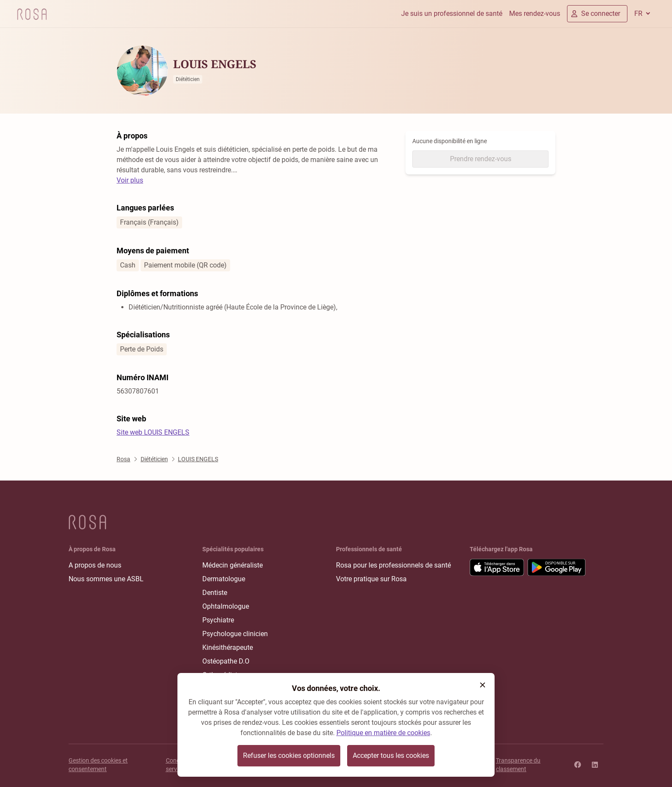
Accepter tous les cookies (391, 755)
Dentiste (215, 593)
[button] (483, 685)
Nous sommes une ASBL (106, 579)
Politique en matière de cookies (383, 733)
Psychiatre (218, 620)
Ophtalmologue (226, 606)
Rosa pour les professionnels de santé (393, 565)
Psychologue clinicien (235, 634)
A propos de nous (95, 565)
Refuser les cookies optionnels (289, 755)
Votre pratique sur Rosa (371, 579)
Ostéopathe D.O (226, 661)
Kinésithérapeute (228, 647)
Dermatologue (224, 579)
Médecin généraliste (232, 565)
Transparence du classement (518, 765)
